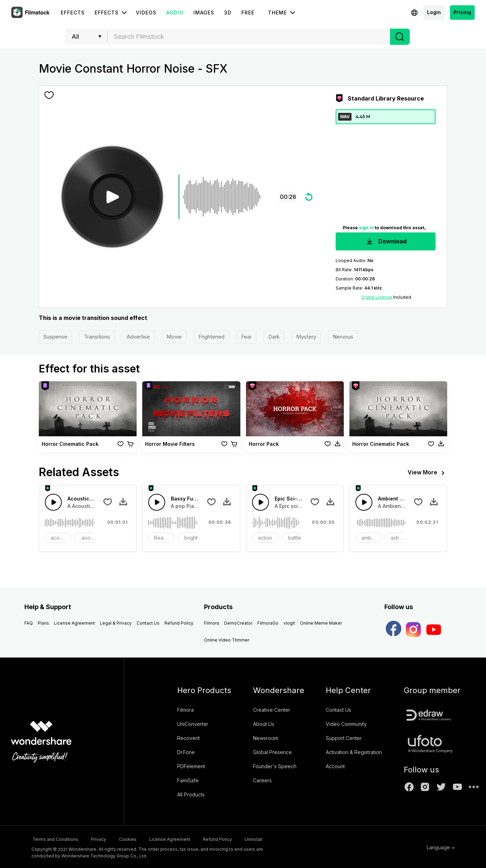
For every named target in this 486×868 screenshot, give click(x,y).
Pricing (462, 12)
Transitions (97, 337)
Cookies (138, 839)
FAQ (29, 623)
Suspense (55, 337)
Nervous (343, 337)
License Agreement (74, 623)
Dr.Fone (186, 752)
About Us (264, 724)
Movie (174, 337)
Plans (43, 623)
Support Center (344, 738)
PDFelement (191, 766)
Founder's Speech (275, 766)
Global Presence (272, 752)
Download (386, 242)
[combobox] (249, 37)
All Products (191, 794)
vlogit (289, 623)
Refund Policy (179, 623)
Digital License (377, 297)
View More (427, 473)
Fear (246, 337)
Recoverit (188, 738)
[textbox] (249, 37)
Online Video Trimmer (227, 640)
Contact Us (148, 623)
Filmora (212, 623)
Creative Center (272, 710)
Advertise (138, 337)
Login (434, 12)
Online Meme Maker (321, 623)
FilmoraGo (268, 623)
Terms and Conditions (54, 839)
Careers (262, 780)
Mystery (306, 337)
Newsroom (266, 738)
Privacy (103, 839)
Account (335, 766)
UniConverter (193, 724)
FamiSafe (188, 780)
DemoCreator (238, 623)
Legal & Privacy (116, 623)
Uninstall (281, 839)
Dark (274, 337)
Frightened (211, 337)
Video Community (346, 724)
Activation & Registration (354, 752)
